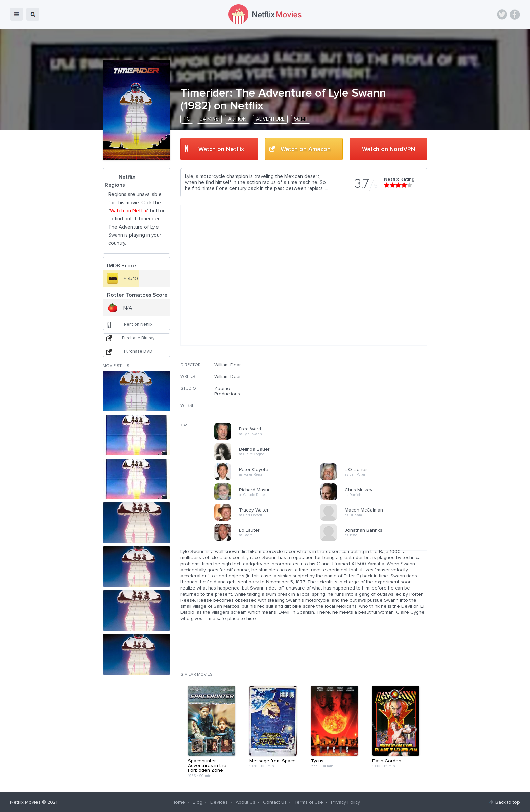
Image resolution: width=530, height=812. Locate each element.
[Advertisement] (377, 405)
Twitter (502, 15)
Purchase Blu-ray (138, 338)
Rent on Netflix (138, 325)
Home (178, 802)
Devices (219, 802)
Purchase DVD (138, 352)
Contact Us (275, 802)
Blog (198, 802)
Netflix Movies (25, 802)
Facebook (515, 15)
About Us (245, 802)
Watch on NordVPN (389, 149)
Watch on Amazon (306, 149)
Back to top (508, 802)
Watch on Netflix (221, 149)
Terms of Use (309, 802)
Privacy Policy (345, 802)
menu (17, 14)
